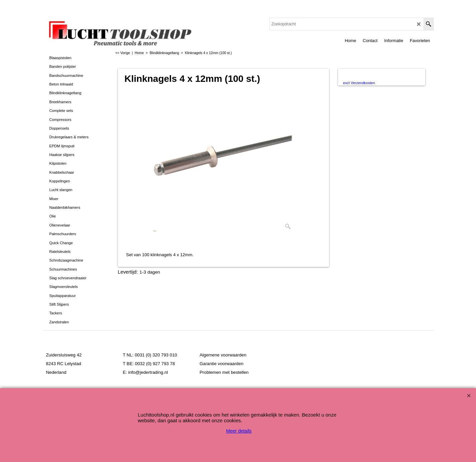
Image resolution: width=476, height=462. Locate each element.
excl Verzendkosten (359, 83)
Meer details (239, 431)
